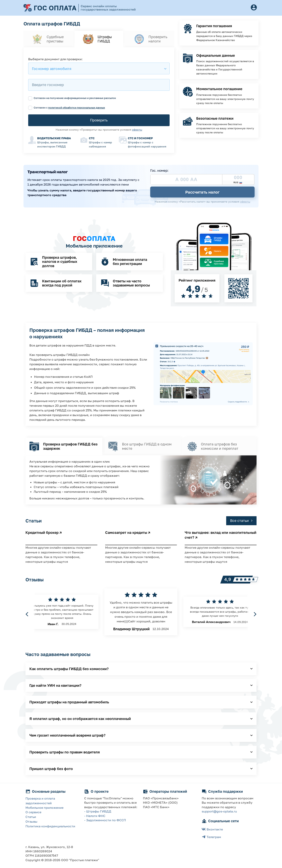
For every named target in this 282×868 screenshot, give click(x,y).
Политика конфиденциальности (50, 826)
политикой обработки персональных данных (77, 108)
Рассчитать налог (202, 192)
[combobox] (99, 68)
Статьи (31, 817)
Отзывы (31, 821)
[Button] (254, 8)
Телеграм (211, 837)
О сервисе (33, 812)
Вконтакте (212, 829)
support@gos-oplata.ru (219, 811)
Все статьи (241, 521)
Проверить (99, 120)
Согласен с (67, 108)
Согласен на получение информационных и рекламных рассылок (72, 98)
